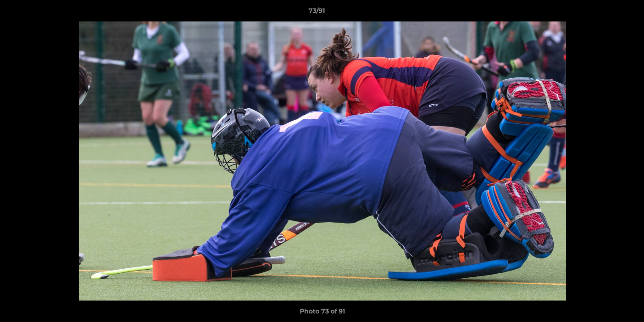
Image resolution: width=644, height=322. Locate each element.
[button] (606, 13)
